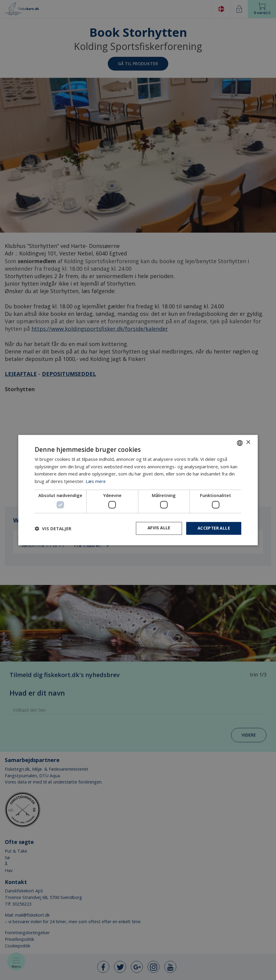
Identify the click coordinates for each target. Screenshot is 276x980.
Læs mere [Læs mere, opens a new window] (96, 481)
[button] (53, 528)
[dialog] (138, 490)
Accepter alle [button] (213, 528)
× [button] (248, 442)
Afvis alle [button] (156, 528)
